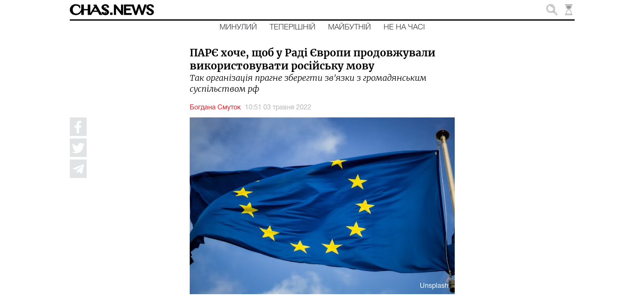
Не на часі (404, 27)
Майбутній (350, 27)
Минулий (238, 27)
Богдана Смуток (215, 108)
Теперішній (293, 27)
